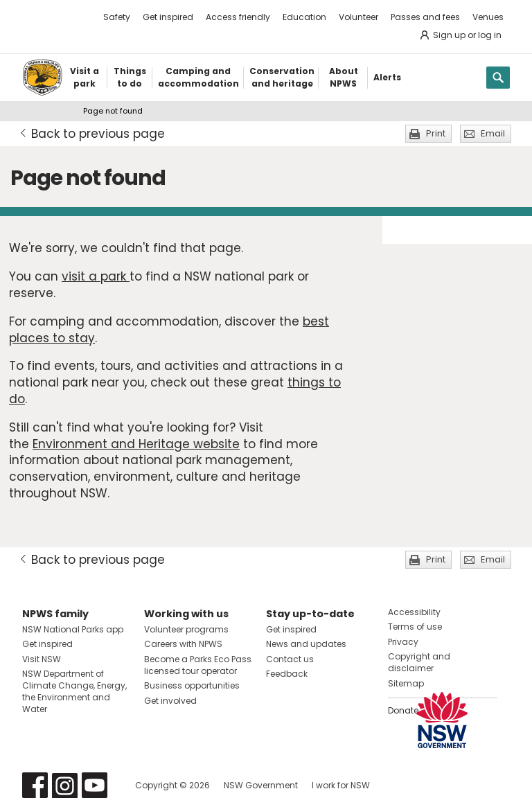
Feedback (287, 674)
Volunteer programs (186, 629)
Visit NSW (42, 659)
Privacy (403, 642)
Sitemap (406, 683)
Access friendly (238, 17)
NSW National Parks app (73, 629)
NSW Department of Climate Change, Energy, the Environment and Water (74, 691)
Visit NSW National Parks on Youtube (95, 785)
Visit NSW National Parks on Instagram (65, 785)
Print (436, 133)
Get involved (170, 701)
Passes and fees (425, 17)
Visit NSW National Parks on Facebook (35, 785)
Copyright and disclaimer (419, 662)
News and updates (306, 644)
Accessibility (414, 612)
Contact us (290, 659)
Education (304, 17)
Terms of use (415, 627)
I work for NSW (341, 785)
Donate (403, 710)
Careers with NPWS (183, 644)
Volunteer (358, 17)
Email (493, 133)
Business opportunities (192, 685)
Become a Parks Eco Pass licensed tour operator (198, 665)
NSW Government (261, 785)
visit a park (96, 276)
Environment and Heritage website (136, 444)
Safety (117, 17)
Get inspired (168, 17)
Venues (488, 17)
